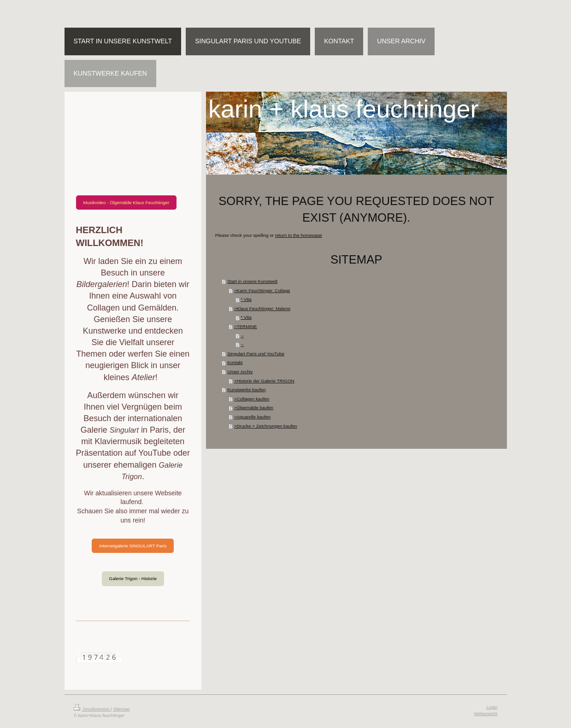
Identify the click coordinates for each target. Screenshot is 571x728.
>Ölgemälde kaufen (254, 408)
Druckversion (92, 709)
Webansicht (486, 713)
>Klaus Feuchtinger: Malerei (262, 308)
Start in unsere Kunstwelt (252, 281)
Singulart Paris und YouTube (256, 354)
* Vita (246, 299)
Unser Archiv (240, 372)
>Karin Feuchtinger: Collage (262, 291)
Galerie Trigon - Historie (133, 578)
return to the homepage (299, 235)
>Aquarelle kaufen (252, 417)
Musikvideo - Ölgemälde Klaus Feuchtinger (127, 203)
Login (492, 707)
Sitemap (121, 709)
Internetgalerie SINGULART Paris (133, 546)
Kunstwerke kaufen (246, 390)
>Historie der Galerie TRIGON (264, 381)
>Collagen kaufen (252, 399)
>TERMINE (246, 326)
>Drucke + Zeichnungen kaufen (266, 426)
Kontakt (235, 362)
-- (243, 336)
